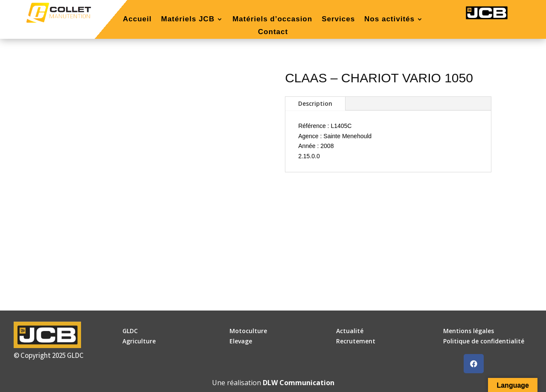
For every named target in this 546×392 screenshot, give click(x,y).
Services (338, 20)
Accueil (137, 20)
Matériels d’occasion (272, 20)
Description (315, 103)
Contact (273, 32)
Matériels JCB (187, 20)
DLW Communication (299, 383)
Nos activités (389, 20)
